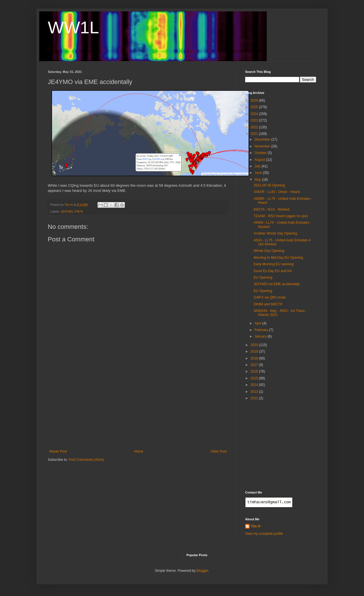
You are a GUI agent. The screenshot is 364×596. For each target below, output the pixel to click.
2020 (255, 345)
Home (139, 451)
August (260, 160)
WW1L (73, 27)
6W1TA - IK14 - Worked (272, 209)
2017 (255, 365)
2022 (255, 127)
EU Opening (263, 278)
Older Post (219, 451)
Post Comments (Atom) (86, 460)
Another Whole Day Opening (275, 233)
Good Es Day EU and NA (273, 271)
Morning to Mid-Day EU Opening (278, 258)
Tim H (256, 526)
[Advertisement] (138, 407)
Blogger (202, 571)
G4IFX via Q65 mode (270, 297)
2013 (255, 392)
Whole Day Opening (269, 251)
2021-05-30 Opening (269, 185)
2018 (255, 358)
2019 (255, 352)
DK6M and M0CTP (268, 304)
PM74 (79, 211)
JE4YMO (67, 211)
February (262, 330)
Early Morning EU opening (274, 264)
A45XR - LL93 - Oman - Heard (277, 192)
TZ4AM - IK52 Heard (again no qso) (281, 216)
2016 (255, 371)
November (263, 146)
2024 (255, 114)
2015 (255, 378)
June (259, 173)
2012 (255, 398)
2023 (255, 120)
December (263, 139)
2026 (255, 100)
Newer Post (58, 451)
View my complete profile (264, 534)
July (258, 166)
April (258, 323)
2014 (255, 385)
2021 (255, 134)
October (261, 153)
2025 (255, 107)
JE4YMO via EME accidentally (277, 284)
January (261, 336)
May (258, 180)
